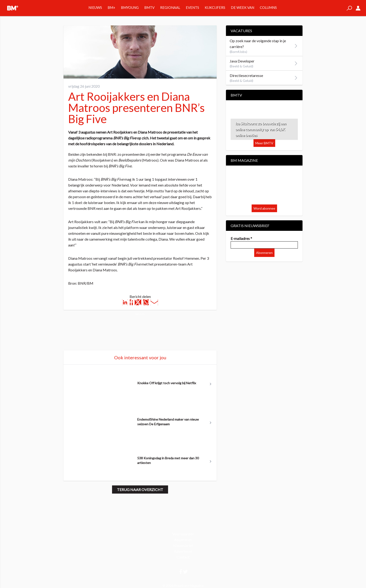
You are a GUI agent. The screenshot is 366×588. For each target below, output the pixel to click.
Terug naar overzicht (140, 489)
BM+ (111, 7)
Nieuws (95, 7)
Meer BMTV (264, 143)
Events (192, 7)
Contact (183, 557)
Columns (268, 7)
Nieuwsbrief (183, 545)
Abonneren (264, 253)
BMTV (149, 7)
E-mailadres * (241, 238)
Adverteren (183, 551)
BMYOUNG (130, 7)
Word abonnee (264, 208)
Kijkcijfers (215, 7)
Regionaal (170, 7)
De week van (243, 7)
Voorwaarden (183, 534)
